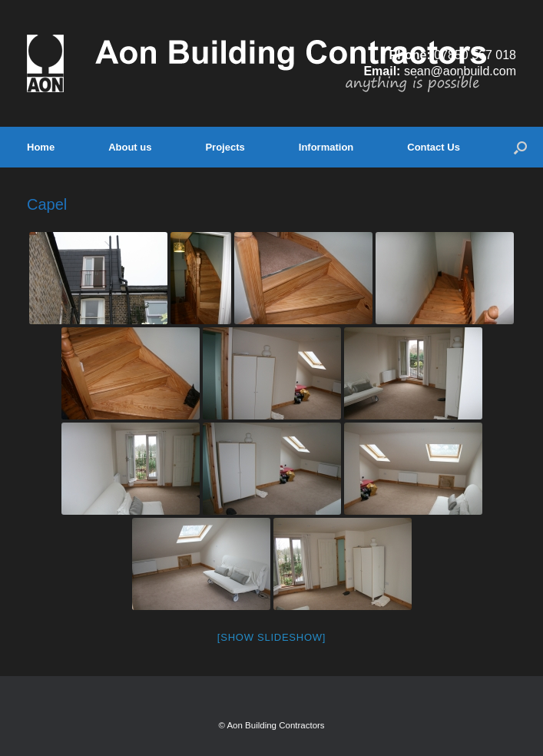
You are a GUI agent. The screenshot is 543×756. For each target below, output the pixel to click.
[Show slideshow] (271, 637)
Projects (225, 147)
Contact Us (434, 147)
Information (326, 147)
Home (41, 147)
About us (130, 147)
